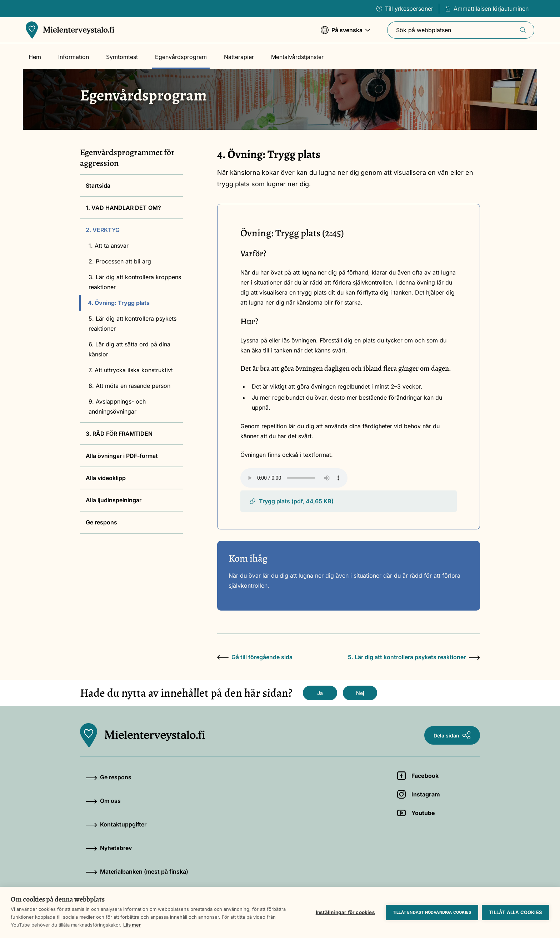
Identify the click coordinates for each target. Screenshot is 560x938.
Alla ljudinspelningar (114, 500)
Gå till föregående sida (255, 657)
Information (74, 57)
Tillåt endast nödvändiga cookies (432, 912)
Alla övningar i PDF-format (122, 456)
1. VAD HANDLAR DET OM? (123, 208)
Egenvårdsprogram (181, 57)
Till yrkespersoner (405, 9)
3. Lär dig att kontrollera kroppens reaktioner (135, 282)
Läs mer (132, 925)
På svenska (345, 33)
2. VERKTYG (103, 230)
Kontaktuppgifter (116, 824)
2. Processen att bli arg (120, 261)
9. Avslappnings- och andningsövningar (117, 406)
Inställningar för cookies (345, 912)
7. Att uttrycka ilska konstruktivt (131, 370)
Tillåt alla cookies (516, 912)
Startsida (98, 186)
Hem (35, 57)
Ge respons (101, 522)
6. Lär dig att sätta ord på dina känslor (129, 349)
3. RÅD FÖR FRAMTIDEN (119, 434)
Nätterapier (239, 57)
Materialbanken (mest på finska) (137, 872)
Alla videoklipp (106, 478)
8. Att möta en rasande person (129, 386)
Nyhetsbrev (109, 848)
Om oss (103, 801)
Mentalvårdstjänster (297, 57)
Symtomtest (122, 57)
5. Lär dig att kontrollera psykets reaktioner (132, 324)
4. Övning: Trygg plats (119, 303)
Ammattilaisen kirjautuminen (487, 9)
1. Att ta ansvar (109, 246)
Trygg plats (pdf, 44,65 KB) (291, 501)
